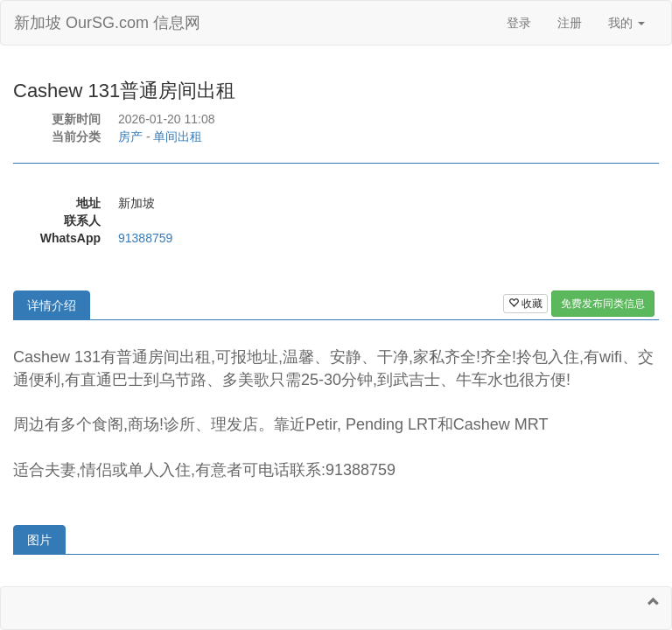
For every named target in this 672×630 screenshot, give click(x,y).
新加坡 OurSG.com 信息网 (107, 23)
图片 (39, 540)
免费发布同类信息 (603, 304)
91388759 (145, 238)
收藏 (525, 304)
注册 (570, 23)
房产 (130, 136)
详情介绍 (52, 305)
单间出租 (178, 136)
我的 (626, 23)
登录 (519, 23)
